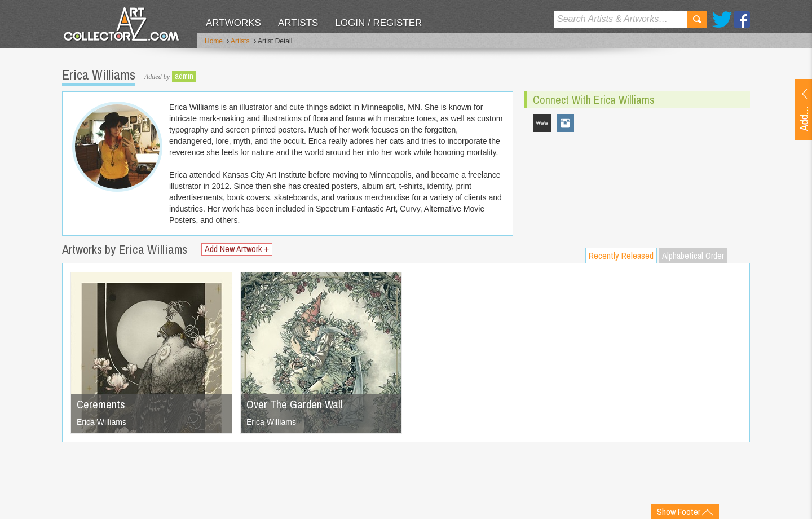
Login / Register (378, 23)
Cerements (101, 404)
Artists (298, 23)
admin (184, 76)
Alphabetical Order (693, 256)
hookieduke (566, 123)
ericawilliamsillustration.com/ (542, 123)
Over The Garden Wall (295, 404)
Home (214, 41)
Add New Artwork (237, 249)
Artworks (233, 23)
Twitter (722, 19)
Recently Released (621, 256)
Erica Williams (101, 422)
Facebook (742, 19)
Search (697, 19)
